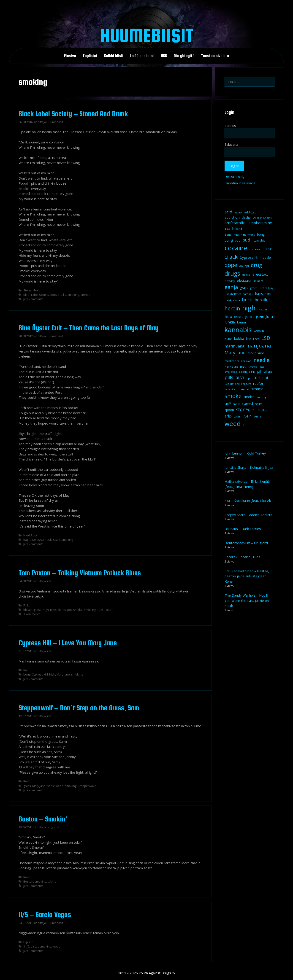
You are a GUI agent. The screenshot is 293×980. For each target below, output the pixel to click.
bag (26, 540)
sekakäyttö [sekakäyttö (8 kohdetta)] (232, 389)
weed (57, 946)
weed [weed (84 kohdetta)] (233, 424)
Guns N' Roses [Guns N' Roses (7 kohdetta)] (233, 294)
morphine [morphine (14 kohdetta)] (256, 353)
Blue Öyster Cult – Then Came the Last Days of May (89, 328)
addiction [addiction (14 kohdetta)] (232, 217)
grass (27, 786)
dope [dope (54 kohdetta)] (231, 265)
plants (62, 610)
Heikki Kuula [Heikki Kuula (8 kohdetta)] (232, 300)
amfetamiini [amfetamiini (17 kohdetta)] (236, 223)
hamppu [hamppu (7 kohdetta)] (248, 294)
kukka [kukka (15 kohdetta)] (239, 339)
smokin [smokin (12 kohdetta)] (249, 397)
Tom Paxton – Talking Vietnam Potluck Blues (80, 573)
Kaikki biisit (114, 56)
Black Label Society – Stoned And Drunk (73, 114)
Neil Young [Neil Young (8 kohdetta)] (231, 367)
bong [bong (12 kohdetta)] (261, 234)
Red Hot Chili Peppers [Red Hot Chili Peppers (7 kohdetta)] (238, 384)
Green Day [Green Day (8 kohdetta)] (266, 288)
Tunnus (230, 126)
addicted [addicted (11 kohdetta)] (250, 212)
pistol (34, 946)
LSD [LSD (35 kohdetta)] (266, 338)
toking (52, 881)
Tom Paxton (105, 610)
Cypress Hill (40, 674)
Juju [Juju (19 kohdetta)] (269, 316)
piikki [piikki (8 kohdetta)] (252, 372)
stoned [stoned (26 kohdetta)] (243, 409)
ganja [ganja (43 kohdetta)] (231, 287)
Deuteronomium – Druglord (246, 543)
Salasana (231, 144)
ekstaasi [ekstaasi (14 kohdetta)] (244, 280)
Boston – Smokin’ (43, 819)
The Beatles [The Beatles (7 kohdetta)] (260, 410)
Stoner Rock (32, 290)
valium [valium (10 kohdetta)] (238, 416)
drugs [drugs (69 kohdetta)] (232, 273)
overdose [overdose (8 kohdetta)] (231, 372)
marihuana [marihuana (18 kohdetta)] (234, 346)
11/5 (26, 946)
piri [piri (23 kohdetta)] (257, 377)
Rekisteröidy (235, 177)
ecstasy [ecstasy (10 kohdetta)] (230, 281)
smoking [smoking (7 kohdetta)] (261, 397)
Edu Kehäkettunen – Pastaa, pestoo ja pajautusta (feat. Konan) (247, 576)
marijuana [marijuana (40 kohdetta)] (259, 345)
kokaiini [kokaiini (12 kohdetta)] (259, 331)
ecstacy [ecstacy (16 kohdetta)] (262, 274)
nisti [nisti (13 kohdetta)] (243, 366)
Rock (27, 781)
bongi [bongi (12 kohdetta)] (229, 240)
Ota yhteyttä (184, 56)
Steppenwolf (87, 786)
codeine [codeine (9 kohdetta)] (255, 249)
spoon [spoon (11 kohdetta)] (229, 410)
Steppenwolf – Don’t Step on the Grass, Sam (79, 708)
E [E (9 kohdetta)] (253, 275)
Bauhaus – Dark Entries (243, 529)
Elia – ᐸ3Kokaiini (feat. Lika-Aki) (249, 501)
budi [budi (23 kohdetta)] (247, 240)
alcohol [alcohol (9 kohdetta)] (247, 218)
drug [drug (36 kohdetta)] (256, 265)
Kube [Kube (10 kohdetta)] (228, 339)
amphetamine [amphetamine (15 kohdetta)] (260, 223)
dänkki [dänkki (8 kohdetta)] (246, 275)
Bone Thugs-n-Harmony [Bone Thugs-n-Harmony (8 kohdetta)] (240, 235)
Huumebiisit (147, 35)
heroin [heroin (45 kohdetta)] (232, 308)
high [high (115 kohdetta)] (249, 308)
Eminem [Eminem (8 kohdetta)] (258, 281)
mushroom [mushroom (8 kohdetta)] (232, 361)
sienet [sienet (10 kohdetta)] (245, 389)
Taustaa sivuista (215, 56)
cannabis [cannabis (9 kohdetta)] (259, 241)
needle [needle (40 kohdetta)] (262, 360)
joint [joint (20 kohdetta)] (250, 316)
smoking (73, 295)
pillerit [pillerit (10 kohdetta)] (268, 372)
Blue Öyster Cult (41, 540)
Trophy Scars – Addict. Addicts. (249, 515)
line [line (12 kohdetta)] (249, 339)
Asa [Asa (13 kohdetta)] (227, 229)
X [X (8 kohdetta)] (243, 425)
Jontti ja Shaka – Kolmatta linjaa (249, 467)
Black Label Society (36, 295)
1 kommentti (32, 614)
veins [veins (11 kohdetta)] (257, 416)
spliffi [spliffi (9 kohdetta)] (259, 404)
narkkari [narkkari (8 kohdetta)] (246, 361)
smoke (78, 610)
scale (57, 540)
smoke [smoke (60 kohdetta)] (233, 396)
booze (55, 295)
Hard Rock (30, 535)
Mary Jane (63, 674)
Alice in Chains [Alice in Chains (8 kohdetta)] (263, 218)
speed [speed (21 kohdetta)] (247, 403)
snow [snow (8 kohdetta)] (236, 404)
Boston (28, 881)
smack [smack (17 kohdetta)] (257, 389)
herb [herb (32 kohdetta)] (247, 299)
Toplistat (90, 56)
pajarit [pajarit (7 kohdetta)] (243, 372)
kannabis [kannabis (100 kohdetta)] (238, 330)
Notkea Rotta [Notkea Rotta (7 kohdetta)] (256, 367)
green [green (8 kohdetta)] (254, 288)
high (46, 610)
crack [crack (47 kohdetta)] (231, 257)
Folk (26, 605)
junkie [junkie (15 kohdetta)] (230, 322)
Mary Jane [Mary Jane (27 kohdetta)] (235, 353)
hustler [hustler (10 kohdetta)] (262, 309)
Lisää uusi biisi (142, 56)
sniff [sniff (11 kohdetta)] (228, 404)
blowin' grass (32, 610)
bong (27, 674)
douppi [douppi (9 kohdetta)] (244, 266)
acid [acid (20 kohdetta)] (228, 212)
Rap (26, 670)
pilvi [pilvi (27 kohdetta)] (240, 377)
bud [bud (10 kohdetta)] (238, 240)
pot (70, 610)
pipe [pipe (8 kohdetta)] (249, 378)
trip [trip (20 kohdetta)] (228, 416)
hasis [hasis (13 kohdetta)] (259, 293)
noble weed (55, 786)
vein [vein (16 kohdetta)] (248, 416)
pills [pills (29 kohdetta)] (229, 377)
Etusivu (70, 56)
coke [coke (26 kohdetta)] (267, 249)
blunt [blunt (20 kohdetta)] (237, 229)
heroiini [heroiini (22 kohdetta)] (262, 300)
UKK (164, 56)
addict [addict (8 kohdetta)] (238, 212)
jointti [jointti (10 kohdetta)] (260, 317)
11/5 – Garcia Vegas (45, 915)
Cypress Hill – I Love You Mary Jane (68, 643)
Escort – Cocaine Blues (242, 557)
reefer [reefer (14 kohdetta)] (258, 383)
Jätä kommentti (33, 299)
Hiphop (28, 942)
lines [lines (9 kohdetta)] (256, 339)
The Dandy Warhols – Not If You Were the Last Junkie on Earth (247, 600)
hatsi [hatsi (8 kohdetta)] (268, 294)
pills (63, 295)
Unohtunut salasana (240, 183)
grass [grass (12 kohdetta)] (244, 288)
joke (53, 610)
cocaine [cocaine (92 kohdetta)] (236, 248)
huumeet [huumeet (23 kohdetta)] (234, 316)
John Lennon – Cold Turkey (245, 453)
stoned (85, 295)
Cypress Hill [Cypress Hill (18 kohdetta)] (250, 257)
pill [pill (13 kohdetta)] (259, 371)
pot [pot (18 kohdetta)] (265, 378)
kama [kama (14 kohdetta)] (241, 322)
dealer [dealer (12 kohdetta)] (267, 257)
